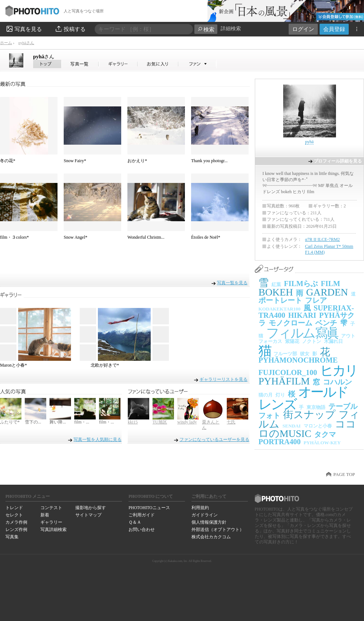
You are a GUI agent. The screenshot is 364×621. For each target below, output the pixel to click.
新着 (45, 515)
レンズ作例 (16, 530)
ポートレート (280, 300)
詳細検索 (231, 29)
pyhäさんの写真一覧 (80, 64)
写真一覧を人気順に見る (98, 440)
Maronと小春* (13, 365)
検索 (206, 29)
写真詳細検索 (54, 530)
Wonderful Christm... (146, 237)
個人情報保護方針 (209, 522)
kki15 (133, 422)
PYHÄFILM (284, 381)
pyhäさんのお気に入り (158, 64)
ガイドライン (205, 515)
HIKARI (302, 315)
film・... (82, 422)
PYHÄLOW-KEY (322, 443)
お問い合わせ (142, 530)
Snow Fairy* (75, 161)
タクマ (325, 434)
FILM (330, 284)
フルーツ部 (285, 354)
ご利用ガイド (142, 515)
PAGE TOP (344, 474)
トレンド (14, 508)
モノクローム (290, 323)
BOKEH (276, 292)
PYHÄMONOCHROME (298, 360)
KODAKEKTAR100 (280, 309)
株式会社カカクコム (211, 537)
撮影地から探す (91, 508)
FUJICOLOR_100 (288, 372)
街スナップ (309, 415)
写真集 (12, 537)
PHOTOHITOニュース (149, 508)
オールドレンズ (303, 398)
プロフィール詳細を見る (338, 161)
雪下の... (33, 422)
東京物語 (316, 407)
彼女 (305, 354)
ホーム (6, 43)
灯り (280, 395)
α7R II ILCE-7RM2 (323, 239)
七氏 (231, 422)
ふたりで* (10, 422)
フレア (316, 300)
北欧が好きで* (105, 365)
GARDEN (327, 292)
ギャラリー (51, 522)
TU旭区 (160, 422)
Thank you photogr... (209, 161)
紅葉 (276, 284)
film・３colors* (14, 237)
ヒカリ (339, 370)
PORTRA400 (280, 442)
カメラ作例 (16, 522)
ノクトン (312, 341)
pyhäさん (26, 43)
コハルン (337, 382)
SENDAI (292, 426)
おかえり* (137, 161)
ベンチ (326, 323)
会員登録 (334, 29)
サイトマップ (88, 515)
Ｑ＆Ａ (135, 522)
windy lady (187, 422)
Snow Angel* (76, 237)
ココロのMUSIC (307, 429)
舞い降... (58, 422)
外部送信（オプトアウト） (218, 530)
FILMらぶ (301, 284)
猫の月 (266, 395)
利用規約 (200, 508)
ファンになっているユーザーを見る (214, 440)
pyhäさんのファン (197, 64)
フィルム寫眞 (302, 333)
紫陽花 (292, 341)
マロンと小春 (318, 426)
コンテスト (51, 508)
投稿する (70, 29)
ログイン (303, 29)
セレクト (14, 515)
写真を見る (24, 29)
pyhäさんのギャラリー (118, 64)
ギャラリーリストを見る (223, 379)
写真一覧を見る (232, 283)
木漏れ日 (333, 341)
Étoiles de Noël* (206, 237)
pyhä (44, 56)
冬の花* (8, 161)
